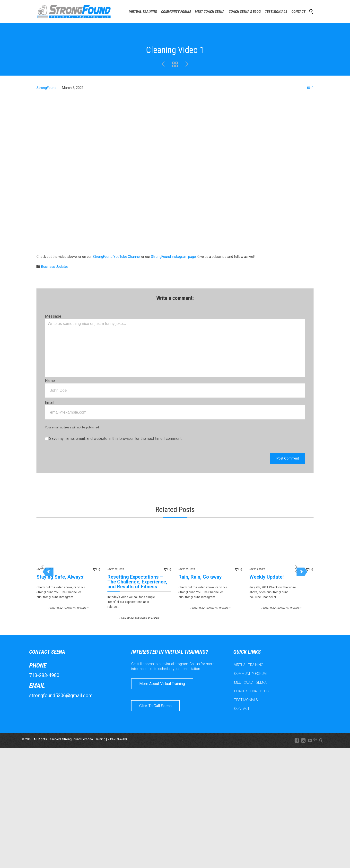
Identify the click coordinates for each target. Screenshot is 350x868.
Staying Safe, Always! (61, 577)
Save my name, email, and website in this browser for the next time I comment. (114, 438)
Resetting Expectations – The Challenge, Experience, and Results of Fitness (137, 582)
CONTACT (242, 730)
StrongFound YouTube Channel (117, 257)
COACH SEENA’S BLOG (252, 712)
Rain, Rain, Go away (200, 577)
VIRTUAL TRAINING (249, 686)
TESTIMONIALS (246, 721)
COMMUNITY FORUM (250, 695)
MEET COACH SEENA (250, 703)
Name (50, 381)
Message (53, 316)
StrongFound (46, 88)
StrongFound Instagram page (173, 257)
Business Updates (55, 267)
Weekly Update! (267, 577)
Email (50, 403)
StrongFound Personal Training (84, 760)
